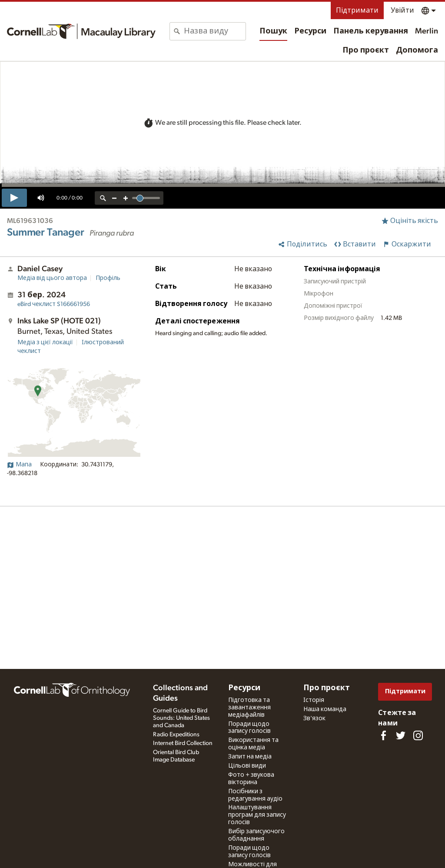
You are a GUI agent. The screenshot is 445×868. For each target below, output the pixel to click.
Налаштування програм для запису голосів (257, 815)
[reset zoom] (103, 198)
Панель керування (371, 31)
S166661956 (54, 304)
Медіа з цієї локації (45, 343)
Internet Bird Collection (183, 743)
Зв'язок (314, 718)
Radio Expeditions (176, 735)
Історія (314, 700)
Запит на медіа (250, 757)
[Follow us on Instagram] (418, 735)
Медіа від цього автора (52, 278)
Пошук (273, 31)
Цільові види (247, 766)
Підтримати (357, 10)
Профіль (108, 278)
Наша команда (325, 709)
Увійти (402, 10)
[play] (14, 198)
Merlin (427, 31)
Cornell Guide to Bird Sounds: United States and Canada (181, 718)
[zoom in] (126, 198)
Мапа (19, 465)
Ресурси (310, 31)
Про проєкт (366, 50)
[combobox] (215, 31)
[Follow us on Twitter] (401, 735)
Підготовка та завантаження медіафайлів (249, 708)
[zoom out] (114, 198)
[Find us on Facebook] (383, 735)
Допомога (417, 50)
